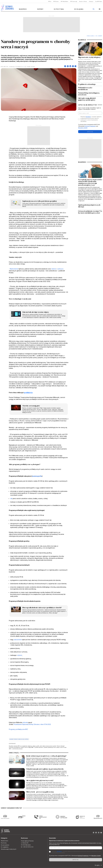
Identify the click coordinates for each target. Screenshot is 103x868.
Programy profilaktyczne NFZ (18, 729)
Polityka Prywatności (90, 126)
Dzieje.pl (91, 1)
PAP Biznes (56, 1)
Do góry (99, 865)
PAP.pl (50, 1)
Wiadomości (23, 9)
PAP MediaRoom (64, 1)
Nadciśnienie (14, 269)
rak (11, 499)
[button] (100, 9)
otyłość (54, 269)
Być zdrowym (99, 36)
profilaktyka (28, 393)
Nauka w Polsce (83, 1)
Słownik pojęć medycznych (9, 849)
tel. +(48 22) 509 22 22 (27, 847)
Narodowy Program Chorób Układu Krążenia (19, 739)
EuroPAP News (99, 1)
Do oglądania (79, 9)
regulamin (88, 117)
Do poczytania (59, 9)
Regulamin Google (83, 128)
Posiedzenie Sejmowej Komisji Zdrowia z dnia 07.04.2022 (32, 724)
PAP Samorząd (74, 1)
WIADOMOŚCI (82, 162)
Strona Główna (90, 36)
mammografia (37, 476)
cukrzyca (60, 269)
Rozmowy (40, 9)
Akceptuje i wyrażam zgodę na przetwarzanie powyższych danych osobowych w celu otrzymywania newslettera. (91, 119)
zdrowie (25, 722)
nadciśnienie (18, 640)
